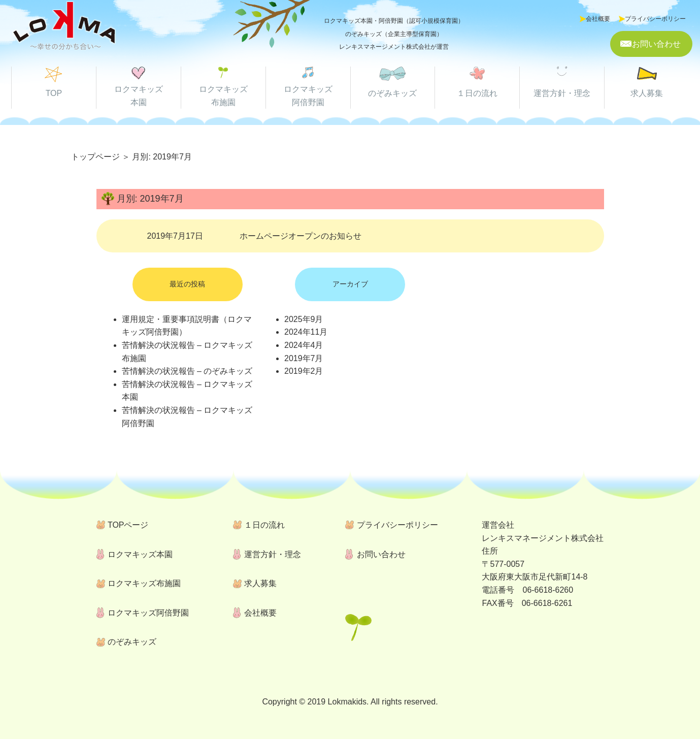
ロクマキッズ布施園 (144, 583)
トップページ (95, 157)
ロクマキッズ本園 (140, 554)
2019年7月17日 (254, 236)
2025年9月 (304, 319)
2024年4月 (304, 345)
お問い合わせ (656, 44)
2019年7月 (304, 358)
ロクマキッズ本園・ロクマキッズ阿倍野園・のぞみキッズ (64, 27)
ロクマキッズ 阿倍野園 (308, 96)
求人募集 (647, 93)
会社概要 (598, 19)
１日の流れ (477, 93)
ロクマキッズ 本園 (139, 96)
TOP (54, 93)
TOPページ (128, 525)
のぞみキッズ (392, 93)
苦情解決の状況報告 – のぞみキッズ (187, 371)
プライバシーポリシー (655, 19)
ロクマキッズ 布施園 (223, 96)
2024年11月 (306, 332)
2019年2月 (304, 371)
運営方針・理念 (562, 93)
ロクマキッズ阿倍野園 (148, 613)
